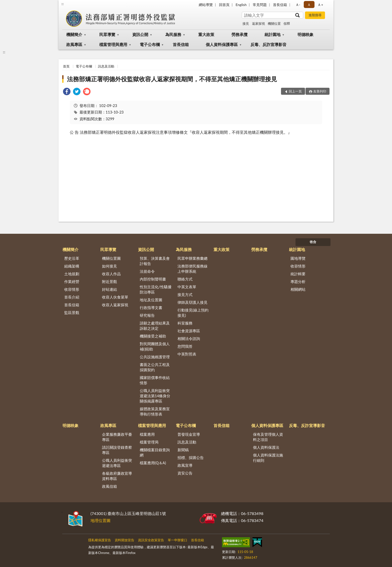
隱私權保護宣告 (100, 540)
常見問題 (260, 5)
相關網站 (298, 289)
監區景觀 (72, 312)
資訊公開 (140, 34)
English (241, 5)
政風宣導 (185, 465)
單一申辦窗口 (177, 540)
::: (62, 4)
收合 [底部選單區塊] (313, 242)
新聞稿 (183, 450)
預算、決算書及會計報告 (155, 261)
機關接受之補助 (153, 336)
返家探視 (258, 23)
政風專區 (74, 44)
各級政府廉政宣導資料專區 (117, 476)
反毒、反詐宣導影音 (268, 44)
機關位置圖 (111, 258)
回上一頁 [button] (295, 91)
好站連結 (109, 289)
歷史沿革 (72, 258)
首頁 (66, 66)
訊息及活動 (106, 66)
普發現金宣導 (189, 434)
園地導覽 (298, 258)
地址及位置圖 (151, 300)
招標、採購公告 (191, 457)
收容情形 (72, 289)
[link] (67, 92)
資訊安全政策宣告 (151, 540)
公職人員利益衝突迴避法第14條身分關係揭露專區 (155, 396)
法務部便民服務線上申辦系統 (192, 269)
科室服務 (185, 323)
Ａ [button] (309, 5)
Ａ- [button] (298, 5)
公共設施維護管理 (155, 357)
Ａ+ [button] (320, 5)
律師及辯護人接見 (192, 302)
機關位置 (274, 23)
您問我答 (185, 346)
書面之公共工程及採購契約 (155, 367)
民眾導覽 (107, 34)
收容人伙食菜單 (115, 297)
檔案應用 (147, 434)
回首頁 (224, 5)
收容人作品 (111, 274)
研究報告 (147, 315)
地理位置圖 (100, 520)
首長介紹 (72, 297)
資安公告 (185, 473)
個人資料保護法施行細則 (268, 458)
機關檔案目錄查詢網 (155, 452)
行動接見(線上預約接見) (193, 313)
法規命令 (147, 271)
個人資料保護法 (266, 447)
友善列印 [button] (320, 91)
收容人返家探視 (115, 305)
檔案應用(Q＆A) (153, 463)
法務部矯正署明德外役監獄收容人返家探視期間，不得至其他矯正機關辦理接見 (172, 79)
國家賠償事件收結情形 (155, 380)
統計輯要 (298, 274)
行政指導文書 (151, 307)
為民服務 (173, 34)
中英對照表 (187, 354)
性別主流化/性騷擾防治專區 (156, 289)
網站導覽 (206, 5)
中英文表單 (187, 287)
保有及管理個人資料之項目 (268, 437)
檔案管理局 (149, 442)
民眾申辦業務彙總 (192, 258)
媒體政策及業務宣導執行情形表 (155, 411)
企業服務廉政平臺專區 (117, 437)
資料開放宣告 (124, 540)
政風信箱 (109, 486)
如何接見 (109, 266)
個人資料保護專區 (222, 44)
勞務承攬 (239, 34)
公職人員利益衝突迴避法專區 (117, 463)
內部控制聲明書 (153, 279)
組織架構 (72, 266)
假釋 (287, 23)
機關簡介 (74, 34)
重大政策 (206, 34)
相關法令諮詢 (189, 338)
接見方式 (185, 294)
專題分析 (298, 281)
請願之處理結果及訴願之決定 (155, 326)
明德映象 (305, 34)
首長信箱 (280, 5)
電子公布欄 (150, 44)
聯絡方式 (185, 279)
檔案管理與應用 (113, 44)
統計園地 (272, 34)
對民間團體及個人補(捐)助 (155, 346)
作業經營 (72, 281)
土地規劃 (72, 274)
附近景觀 (109, 281)
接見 (246, 23)
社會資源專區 (189, 331)
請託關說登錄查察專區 (117, 450)
